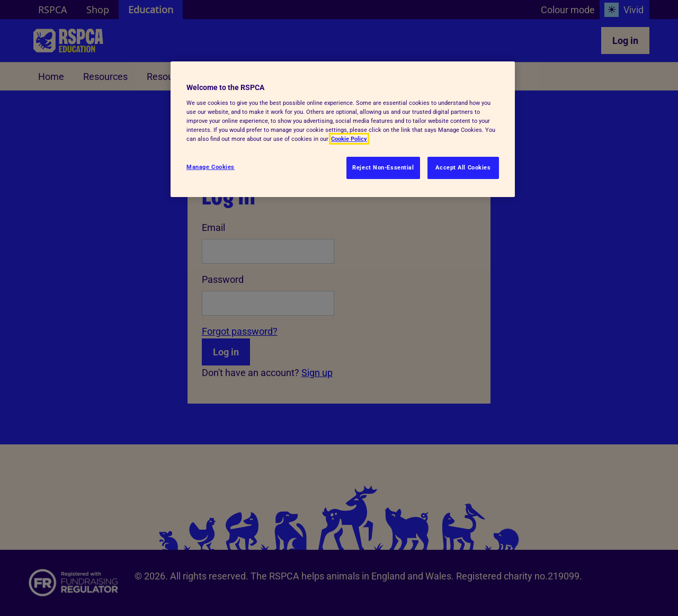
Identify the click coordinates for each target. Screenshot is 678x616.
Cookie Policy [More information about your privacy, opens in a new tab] (349, 139)
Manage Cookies (211, 167)
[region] (343, 129)
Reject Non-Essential (383, 167)
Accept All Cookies (463, 167)
